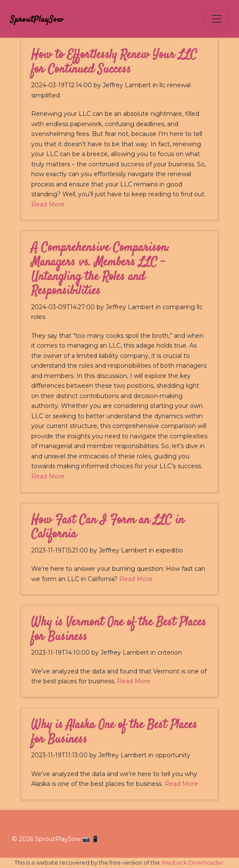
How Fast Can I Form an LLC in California (108, 528)
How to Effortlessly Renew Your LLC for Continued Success (114, 62)
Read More (48, 204)
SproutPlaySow (37, 20)
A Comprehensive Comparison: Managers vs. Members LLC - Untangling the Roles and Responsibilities (100, 270)
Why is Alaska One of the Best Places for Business (114, 732)
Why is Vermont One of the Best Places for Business (119, 630)
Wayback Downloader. (193, 862)
